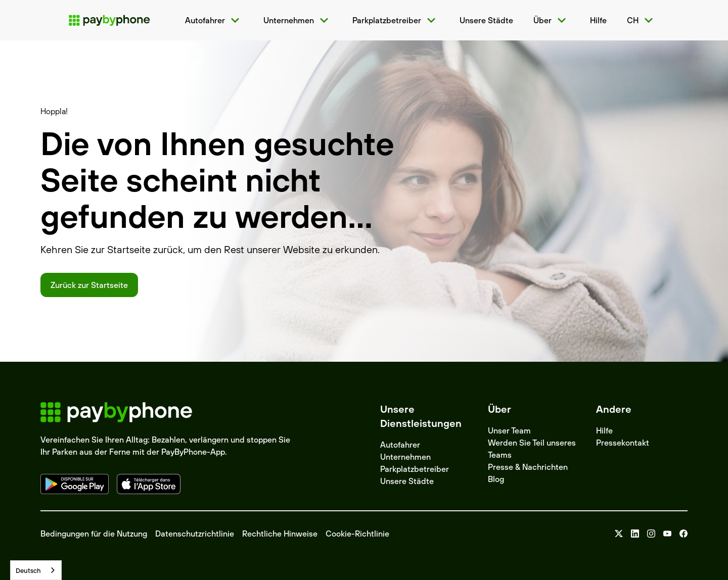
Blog (496, 479)
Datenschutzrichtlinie (195, 534)
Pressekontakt (623, 443)
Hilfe (604, 430)
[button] (214, 20)
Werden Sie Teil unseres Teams (532, 449)
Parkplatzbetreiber (415, 469)
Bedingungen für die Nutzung (94, 534)
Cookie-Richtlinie (357, 534)
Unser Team (509, 430)
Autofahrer (400, 445)
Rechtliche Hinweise (280, 534)
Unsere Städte (407, 481)
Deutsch (28, 570)
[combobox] (36, 570)
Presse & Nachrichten (528, 467)
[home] (109, 20)
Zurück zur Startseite (89, 285)
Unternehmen (405, 457)
